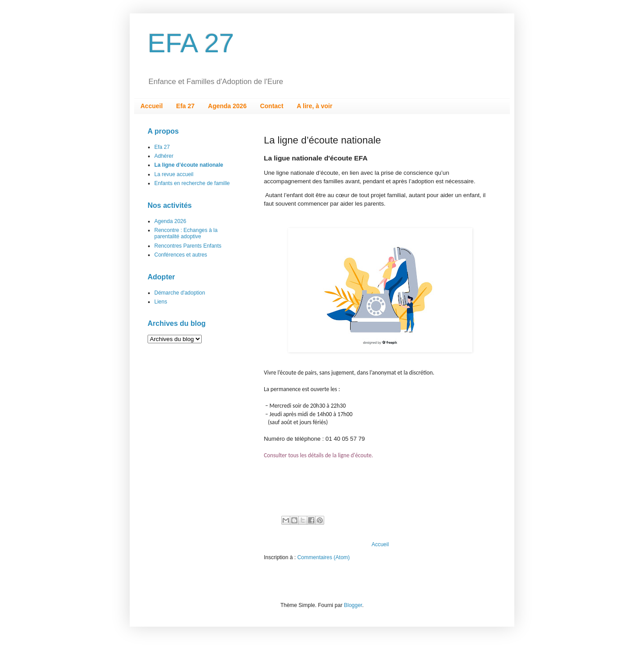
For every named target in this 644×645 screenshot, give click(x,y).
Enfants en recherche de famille (192, 183)
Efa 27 (185, 106)
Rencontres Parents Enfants (188, 246)
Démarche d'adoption (180, 293)
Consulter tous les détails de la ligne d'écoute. (318, 455)
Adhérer (164, 156)
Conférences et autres (181, 255)
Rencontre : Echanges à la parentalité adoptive (186, 233)
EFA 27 (191, 43)
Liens (161, 302)
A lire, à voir (315, 106)
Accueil (152, 106)
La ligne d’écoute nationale (189, 165)
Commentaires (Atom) (324, 557)
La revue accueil (174, 174)
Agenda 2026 (227, 106)
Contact (271, 106)
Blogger (353, 605)
